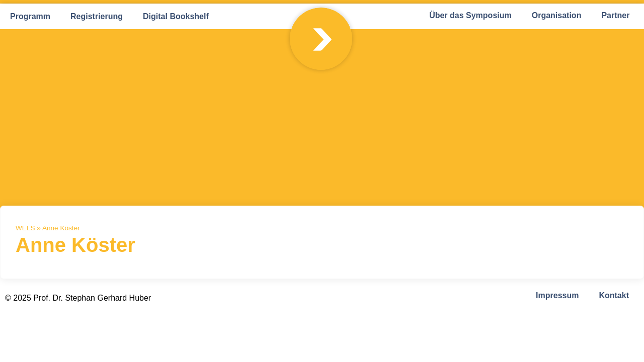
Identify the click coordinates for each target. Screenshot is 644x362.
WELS (25, 228)
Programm (30, 16)
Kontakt (614, 295)
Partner (615, 15)
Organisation (557, 15)
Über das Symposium (470, 15)
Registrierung (97, 16)
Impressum (557, 295)
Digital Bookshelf (176, 16)
